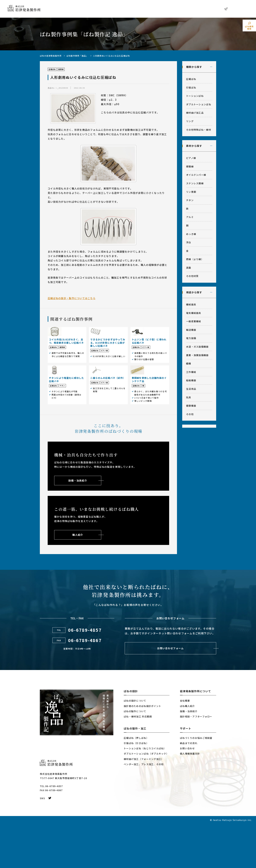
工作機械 (191, 372)
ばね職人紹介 (187, 750)
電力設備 (191, 338)
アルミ (190, 217)
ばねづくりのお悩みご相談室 (196, 782)
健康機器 (191, 406)
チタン (190, 200)
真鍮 (189, 268)
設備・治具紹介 (189, 755)
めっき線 (191, 234)
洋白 (189, 242)
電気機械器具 (194, 313)
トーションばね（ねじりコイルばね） (145, 792)
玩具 (189, 397)
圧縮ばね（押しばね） (136, 782)
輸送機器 (191, 330)
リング (190, 121)
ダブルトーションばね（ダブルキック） (146, 798)
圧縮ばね (191, 79)
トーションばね (195, 96)
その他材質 (192, 276)
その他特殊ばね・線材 (199, 130)
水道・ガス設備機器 (197, 347)
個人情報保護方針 (190, 798)
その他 (190, 414)
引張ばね (191, 87)
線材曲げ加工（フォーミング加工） (144, 803)
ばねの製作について (135, 755)
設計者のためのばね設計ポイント (142, 750)
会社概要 (185, 745)
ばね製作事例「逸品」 (77, 56)
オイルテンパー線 (196, 175)
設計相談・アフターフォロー (196, 760)
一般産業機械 (194, 321)
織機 (189, 363)
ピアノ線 (191, 158)
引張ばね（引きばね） (136, 787)
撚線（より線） (195, 259)
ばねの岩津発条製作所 (51, 56)
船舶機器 (191, 380)
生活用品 (191, 389)
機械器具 (191, 304)
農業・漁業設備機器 (197, 355)
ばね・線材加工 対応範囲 (138, 760)
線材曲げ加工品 (195, 113)
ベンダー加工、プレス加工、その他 (144, 808)
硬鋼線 (190, 166)
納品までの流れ (189, 787)
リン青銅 (191, 192)
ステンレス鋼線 (195, 183)
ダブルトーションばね (199, 104)
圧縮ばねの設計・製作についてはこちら (72, 298)
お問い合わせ (237, 9)
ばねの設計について (135, 745)
